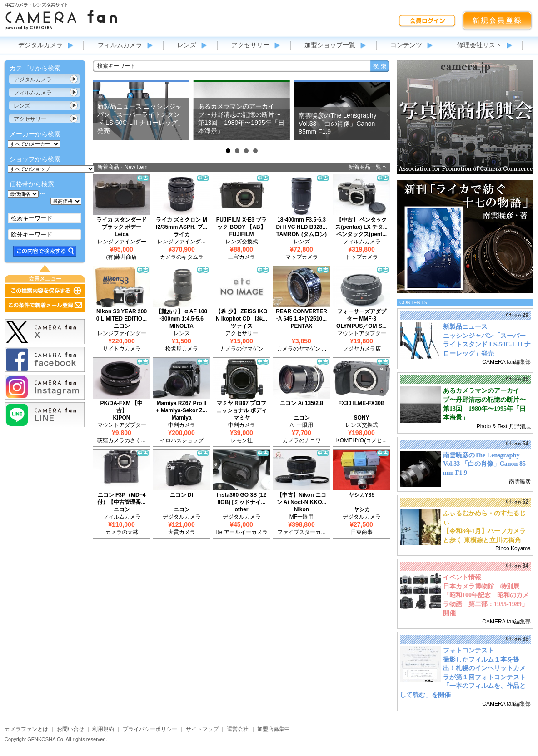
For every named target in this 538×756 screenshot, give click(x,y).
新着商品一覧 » (367, 167)
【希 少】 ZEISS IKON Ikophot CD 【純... (241, 315)
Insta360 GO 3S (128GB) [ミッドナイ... (242, 499)
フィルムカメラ (120, 45)
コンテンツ (406, 45)
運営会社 (238, 729)
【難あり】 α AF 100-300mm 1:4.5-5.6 (182, 315)
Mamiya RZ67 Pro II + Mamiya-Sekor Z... (181, 407)
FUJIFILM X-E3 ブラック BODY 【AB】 (242, 223)
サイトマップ (202, 729)
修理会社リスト (479, 45)
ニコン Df (182, 495)
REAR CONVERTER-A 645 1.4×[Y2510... (301, 315)
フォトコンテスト (468, 650)
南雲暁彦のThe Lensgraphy (481, 455)
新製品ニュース (465, 327)
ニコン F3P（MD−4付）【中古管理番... (121, 499)
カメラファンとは (26, 729)
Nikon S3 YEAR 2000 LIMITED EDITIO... (122, 315)
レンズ (187, 45)
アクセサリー (250, 45)
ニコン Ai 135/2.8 (301, 403)
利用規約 (103, 729)
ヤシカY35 (361, 495)
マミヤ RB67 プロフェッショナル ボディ (242, 407)
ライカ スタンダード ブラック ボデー (122, 223)
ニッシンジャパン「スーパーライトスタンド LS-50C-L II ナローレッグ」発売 (487, 345)
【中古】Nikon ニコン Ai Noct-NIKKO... (302, 499)
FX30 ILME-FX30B (361, 403)
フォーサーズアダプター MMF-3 (362, 315)
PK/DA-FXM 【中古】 (122, 407)
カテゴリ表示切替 (74, 79)
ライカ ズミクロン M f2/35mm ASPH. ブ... (182, 223)
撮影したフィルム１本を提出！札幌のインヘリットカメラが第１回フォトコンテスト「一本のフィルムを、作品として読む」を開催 (463, 677)
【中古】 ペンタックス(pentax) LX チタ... (361, 223)
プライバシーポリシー (150, 729)
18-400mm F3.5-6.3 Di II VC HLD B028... (301, 223)
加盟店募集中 (274, 729)
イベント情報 (462, 577)
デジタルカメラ (40, 45)
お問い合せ (70, 729)
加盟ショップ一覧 (330, 45)
